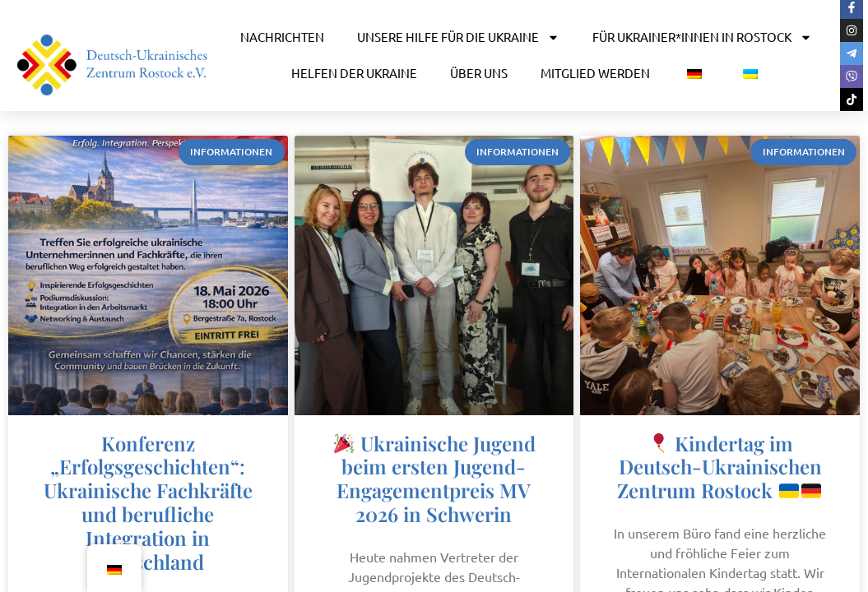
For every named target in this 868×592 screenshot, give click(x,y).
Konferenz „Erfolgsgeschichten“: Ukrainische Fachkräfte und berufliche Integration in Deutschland (148, 502)
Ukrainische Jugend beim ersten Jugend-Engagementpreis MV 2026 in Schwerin (435, 479)
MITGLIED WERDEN (595, 73)
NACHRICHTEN (282, 37)
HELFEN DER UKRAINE (354, 73)
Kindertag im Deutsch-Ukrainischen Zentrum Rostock (719, 467)
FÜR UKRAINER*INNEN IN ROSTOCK (702, 37)
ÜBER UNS (479, 73)
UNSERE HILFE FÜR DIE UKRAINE (458, 37)
